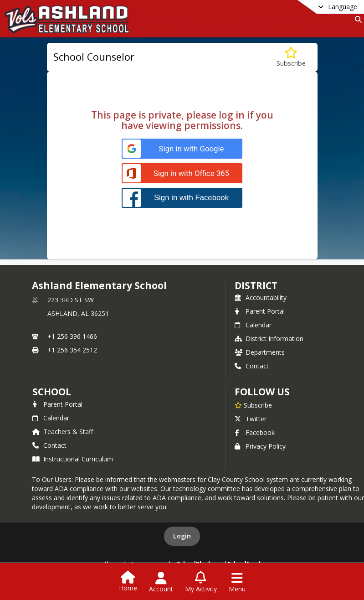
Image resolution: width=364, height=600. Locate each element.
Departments (260, 352)
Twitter (251, 419)
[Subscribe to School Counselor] (291, 57)
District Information (269, 339)
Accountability (261, 297)
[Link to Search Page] (356, 19)
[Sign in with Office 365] (182, 173)
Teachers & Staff (63, 432)
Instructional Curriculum (73, 459)
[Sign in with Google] (182, 149)
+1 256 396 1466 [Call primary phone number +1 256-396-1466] (72, 336)
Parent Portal (260, 311)
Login (182, 536)
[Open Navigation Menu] (237, 582)
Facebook (255, 432)
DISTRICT (256, 285)
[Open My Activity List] (201, 582)
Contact (252, 366)
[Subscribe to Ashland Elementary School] (253, 405)
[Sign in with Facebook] (182, 198)
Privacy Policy (260, 446)
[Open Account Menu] (161, 582)
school (52, 392)
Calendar (253, 325)
